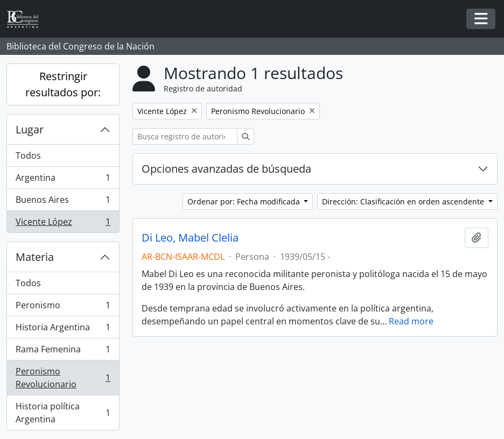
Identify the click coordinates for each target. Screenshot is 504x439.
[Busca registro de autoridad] (185, 136)
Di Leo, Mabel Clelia (190, 238)
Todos (28, 155)
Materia (35, 257)
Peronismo (63, 307)
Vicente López (63, 224)
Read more (411, 321)
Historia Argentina (63, 330)
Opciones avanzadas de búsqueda (226, 169)
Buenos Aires (63, 202)
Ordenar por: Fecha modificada (245, 201)
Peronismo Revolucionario (63, 378)
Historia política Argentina (63, 413)
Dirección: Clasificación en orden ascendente (404, 201)
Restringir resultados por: (63, 84)
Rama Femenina (63, 352)
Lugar (30, 129)
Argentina (63, 180)
